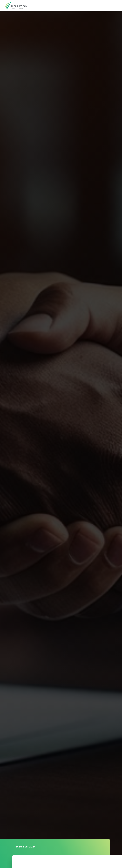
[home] (16, 6)
